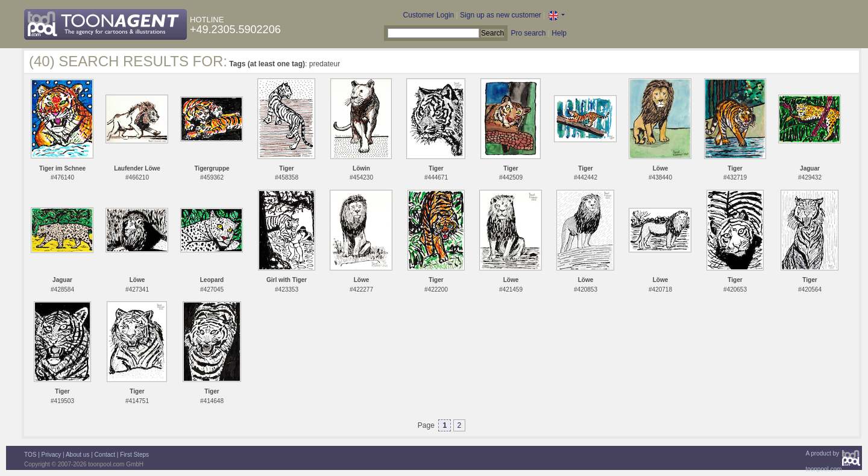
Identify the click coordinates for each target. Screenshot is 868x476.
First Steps (134, 455)
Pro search (528, 33)
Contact (105, 455)
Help (559, 33)
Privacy (52, 455)
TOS (30, 455)
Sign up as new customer (501, 15)
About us (77, 455)
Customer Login (429, 15)
